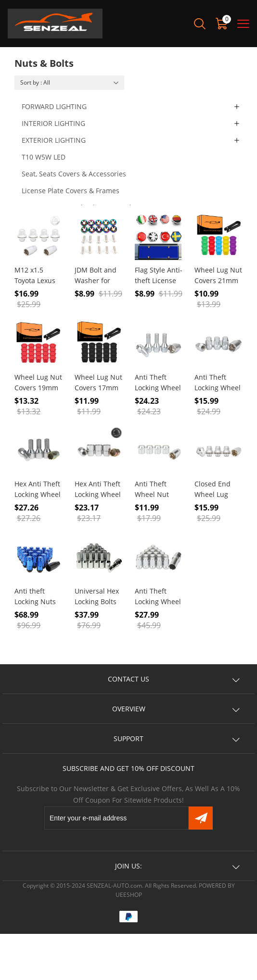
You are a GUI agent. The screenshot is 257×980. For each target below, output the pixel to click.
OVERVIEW (129, 709)
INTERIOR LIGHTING (53, 123)
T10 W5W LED (44, 157)
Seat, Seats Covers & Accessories (74, 174)
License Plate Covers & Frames (71, 191)
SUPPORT (128, 738)
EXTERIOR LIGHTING (54, 140)
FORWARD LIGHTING (54, 106)
